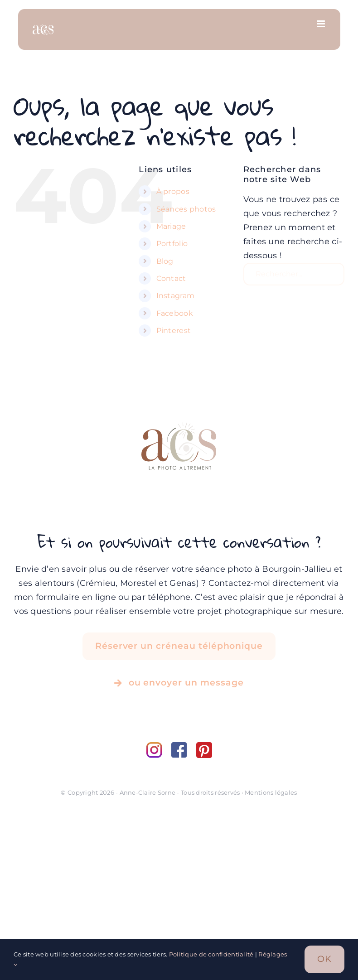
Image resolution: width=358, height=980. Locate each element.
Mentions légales (271, 792)
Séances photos (186, 209)
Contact (171, 278)
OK (324, 959)
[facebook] (184, 746)
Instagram (175, 296)
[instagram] (159, 746)
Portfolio (172, 244)
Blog (165, 261)
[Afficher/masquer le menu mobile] (322, 24)
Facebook (175, 313)
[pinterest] (204, 746)
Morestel (138, 583)
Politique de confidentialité (211, 954)
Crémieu (98, 583)
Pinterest (174, 331)
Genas (183, 583)
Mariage (171, 226)
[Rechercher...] (294, 274)
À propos (173, 191)
